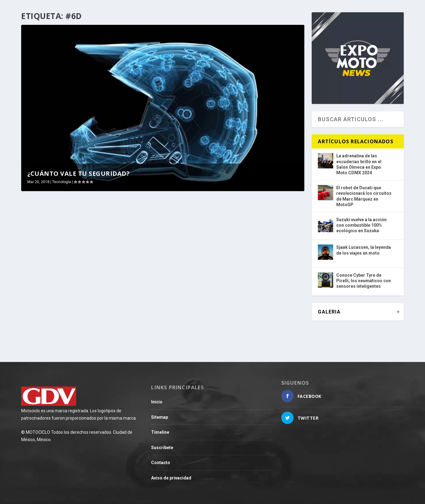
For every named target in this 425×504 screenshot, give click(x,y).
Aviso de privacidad (171, 478)
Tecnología (62, 182)
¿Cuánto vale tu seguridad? (78, 173)
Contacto (161, 463)
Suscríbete (162, 448)
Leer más (43, 330)
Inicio (157, 402)
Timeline (160, 432)
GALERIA (329, 312)
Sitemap (160, 417)
